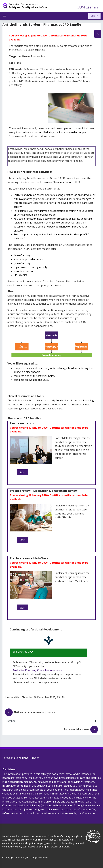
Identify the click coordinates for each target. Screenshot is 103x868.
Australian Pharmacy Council (58, 73)
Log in (94, 16)
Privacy (35, 758)
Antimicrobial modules (81, 730)
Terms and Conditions (15, 758)
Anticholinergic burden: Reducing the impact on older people (51, 132)
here (60, 409)
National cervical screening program (30, 713)
